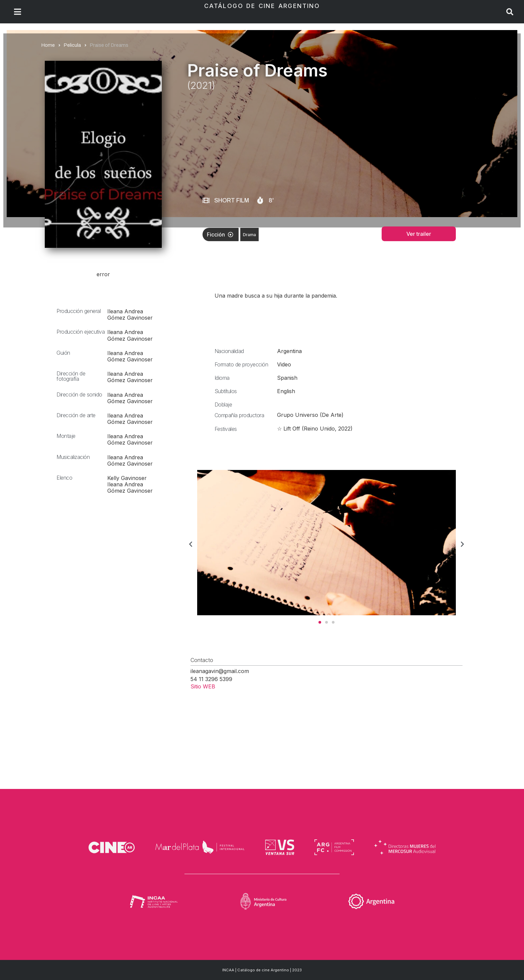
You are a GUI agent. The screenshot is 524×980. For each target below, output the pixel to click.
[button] (191, 544)
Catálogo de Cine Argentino (262, 6)
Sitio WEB (203, 686)
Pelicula (72, 45)
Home (48, 45)
